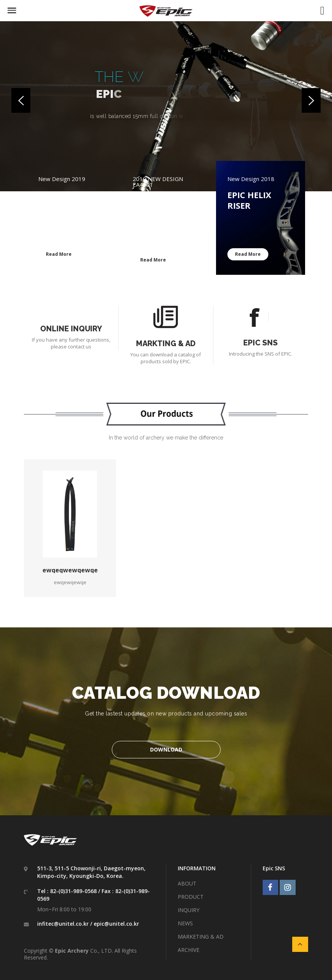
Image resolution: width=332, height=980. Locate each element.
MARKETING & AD (201, 937)
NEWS (185, 923)
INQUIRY (189, 910)
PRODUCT (191, 897)
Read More (59, 254)
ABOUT (187, 883)
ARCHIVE (189, 950)
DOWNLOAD (166, 749)
